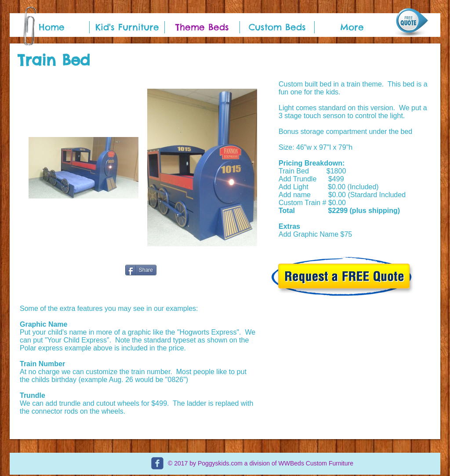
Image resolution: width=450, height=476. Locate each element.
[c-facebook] (157, 463)
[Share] (141, 270)
